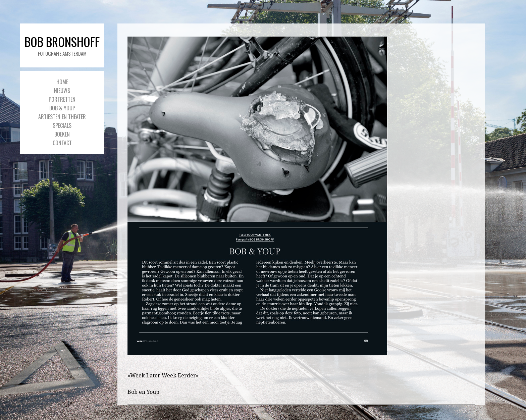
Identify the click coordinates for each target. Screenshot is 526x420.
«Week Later (144, 376)
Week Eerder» (180, 376)
